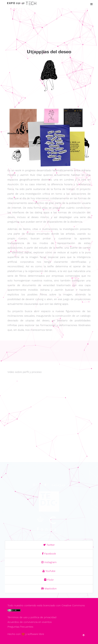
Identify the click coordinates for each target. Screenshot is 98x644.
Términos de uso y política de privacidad (32, 617)
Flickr (49, 580)
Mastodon (49, 589)
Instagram (49, 562)
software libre (36, 634)
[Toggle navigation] (91, 4)
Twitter (49, 545)
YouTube (49, 571)
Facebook (49, 554)
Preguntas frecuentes (20, 627)
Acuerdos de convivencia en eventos (30, 622)
